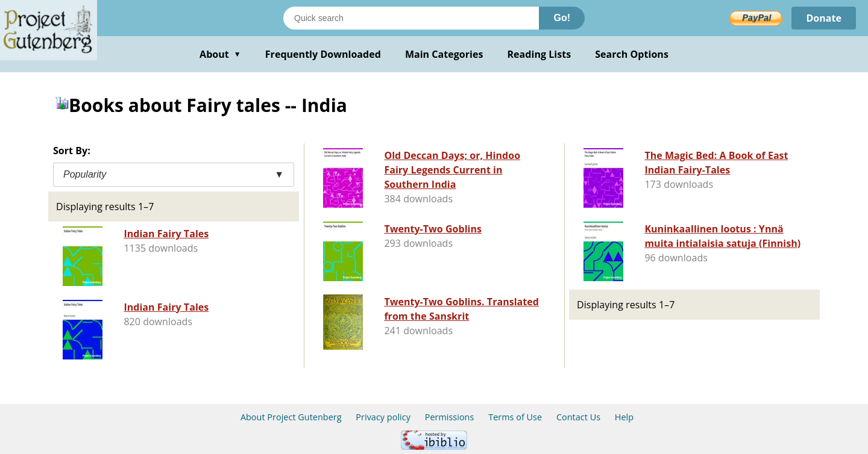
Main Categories (444, 54)
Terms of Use (515, 417)
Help (624, 417)
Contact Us (578, 417)
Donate (824, 18)
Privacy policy (383, 417)
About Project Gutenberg (291, 417)
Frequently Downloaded (323, 54)
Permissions (450, 417)
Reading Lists (539, 54)
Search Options (632, 54)
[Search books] (411, 18)
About (220, 54)
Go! (562, 18)
